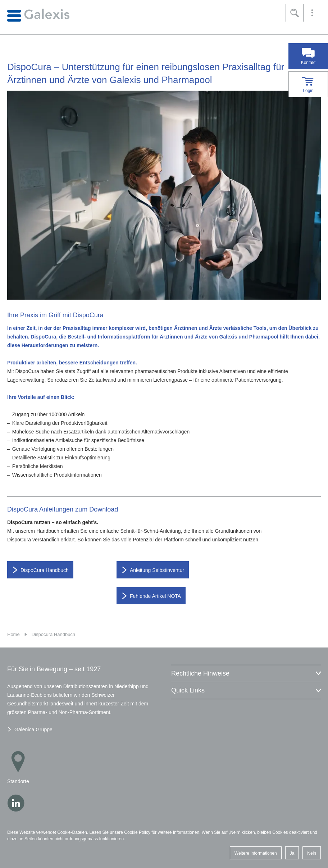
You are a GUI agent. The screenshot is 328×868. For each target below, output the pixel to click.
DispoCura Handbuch (45, 570)
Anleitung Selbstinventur (157, 570)
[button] (312, 13)
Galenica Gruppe (33, 730)
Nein (312, 853)
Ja (292, 853)
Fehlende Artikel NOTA (155, 596)
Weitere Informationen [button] (256, 853)
